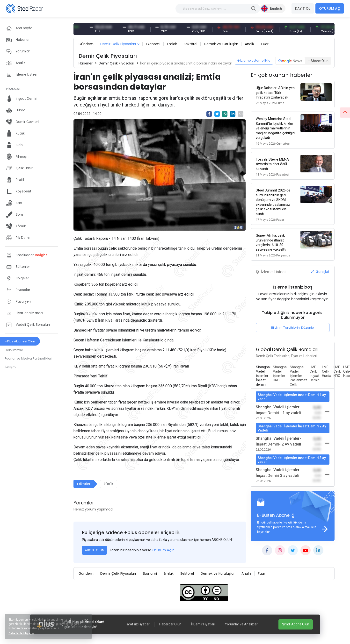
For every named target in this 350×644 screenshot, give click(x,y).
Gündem (86, 44)
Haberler (86, 63)
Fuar (265, 44)
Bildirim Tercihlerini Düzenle (293, 328)
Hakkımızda (14, 350)
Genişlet (320, 272)
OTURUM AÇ (330, 8)
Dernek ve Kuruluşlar (221, 44)
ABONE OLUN (95, 550)
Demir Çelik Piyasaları (118, 44)
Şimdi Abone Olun (296, 624)
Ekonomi (153, 44)
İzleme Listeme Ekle (254, 60)
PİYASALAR (13, 89)
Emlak (172, 44)
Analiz (250, 44)
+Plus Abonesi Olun (20, 341)
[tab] (263, 376)
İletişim (10, 367)
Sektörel (190, 44)
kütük (109, 484)
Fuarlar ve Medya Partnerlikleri (29, 358)
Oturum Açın (163, 550)
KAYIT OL (303, 8)
